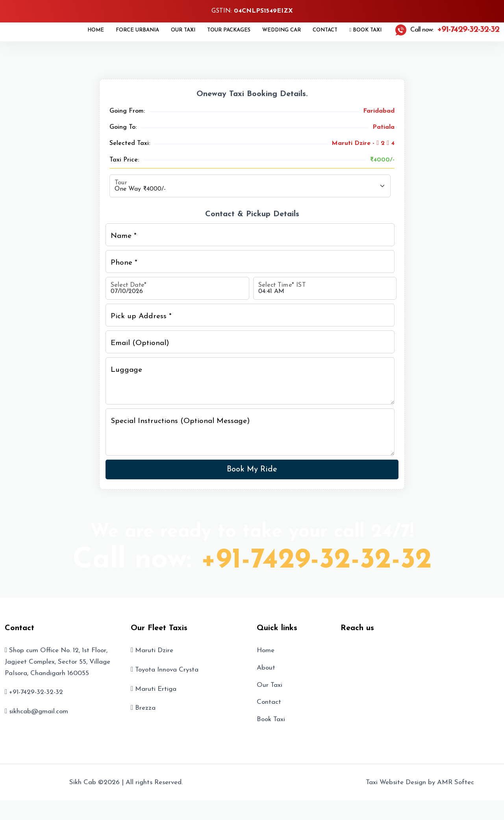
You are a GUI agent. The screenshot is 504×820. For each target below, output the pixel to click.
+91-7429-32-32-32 (316, 560)
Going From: (127, 111)
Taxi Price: (124, 160)
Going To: (123, 127)
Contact (325, 30)
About (266, 668)
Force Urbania (137, 30)
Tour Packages (229, 30)
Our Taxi (183, 30)
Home (96, 30)
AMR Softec (456, 782)
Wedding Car (282, 30)
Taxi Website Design (396, 782)
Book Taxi (365, 30)
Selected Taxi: (130, 143)
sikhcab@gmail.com (39, 711)
